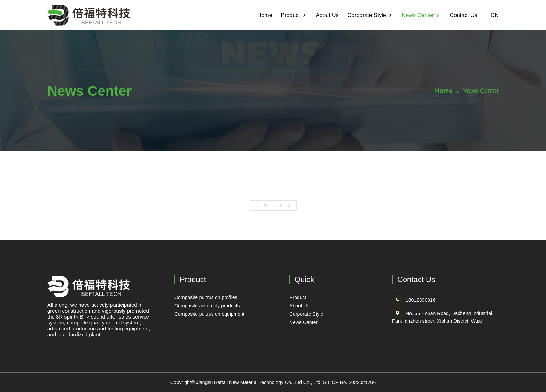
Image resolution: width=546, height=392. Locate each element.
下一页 (285, 205)
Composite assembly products (207, 306)
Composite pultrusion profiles (206, 297)
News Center (418, 15)
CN (492, 15)
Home (265, 15)
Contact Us (463, 15)
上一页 (262, 205)
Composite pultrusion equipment (209, 314)
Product (291, 15)
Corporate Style (367, 15)
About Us (327, 15)
